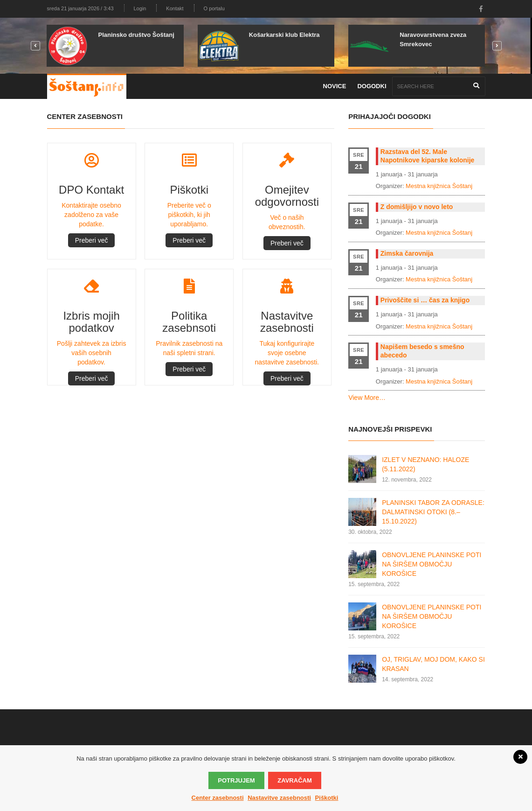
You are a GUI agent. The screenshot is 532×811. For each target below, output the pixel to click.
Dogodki (372, 86)
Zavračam (294, 780)
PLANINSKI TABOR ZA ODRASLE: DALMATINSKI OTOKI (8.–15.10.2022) (433, 512)
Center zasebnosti (218, 798)
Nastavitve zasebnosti (279, 798)
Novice (335, 86)
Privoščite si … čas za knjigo (425, 300)
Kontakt (175, 8)
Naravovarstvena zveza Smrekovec (433, 39)
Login (140, 8)
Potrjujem (236, 780)
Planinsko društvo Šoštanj (136, 35)
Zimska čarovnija (407, 253)
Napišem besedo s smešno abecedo (422, 351)
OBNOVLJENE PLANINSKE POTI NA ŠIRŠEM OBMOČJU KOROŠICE (432, 564)
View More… (367, 398)
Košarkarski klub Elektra (284, 35)
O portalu (214, 8)
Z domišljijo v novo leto (417, 207)
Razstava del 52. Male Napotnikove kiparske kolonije (428, 156)
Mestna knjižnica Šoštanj (439, 186)
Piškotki (327, 798)
